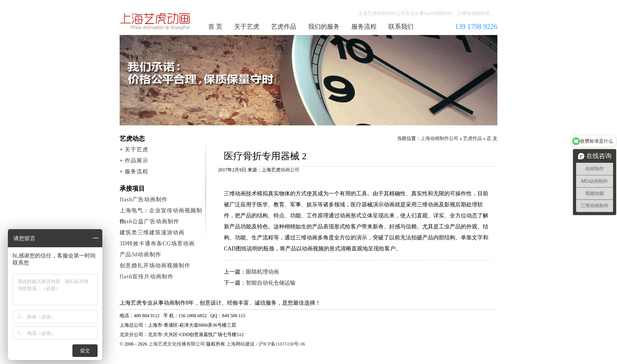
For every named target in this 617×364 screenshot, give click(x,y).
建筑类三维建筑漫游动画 (152, 233)
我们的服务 (324, 27)
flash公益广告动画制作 (150, 222)
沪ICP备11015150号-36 (282, 344)
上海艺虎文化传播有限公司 (177, 344)
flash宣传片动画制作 (147, 277)
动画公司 (290, 170)
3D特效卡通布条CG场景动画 (157, 244)
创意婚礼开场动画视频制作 (155, 266)
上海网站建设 (240, 344)
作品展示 (137, 161)
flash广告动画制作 (144, 199)
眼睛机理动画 (262, 272)
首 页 (215, 27)
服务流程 (364, 27)
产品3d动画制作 (140, 255)
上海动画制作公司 (155, 21)
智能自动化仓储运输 (271, 283)
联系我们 (401, 27)
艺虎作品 (284, 27)
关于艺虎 (247, 27)
